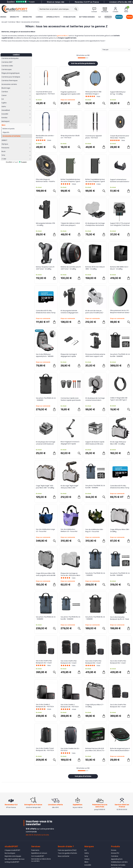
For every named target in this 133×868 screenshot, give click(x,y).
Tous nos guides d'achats (67, 853)
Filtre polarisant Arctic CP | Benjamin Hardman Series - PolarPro (120, 312)
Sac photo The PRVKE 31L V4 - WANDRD (95, 574)
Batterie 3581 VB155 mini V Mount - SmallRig (119, 268)
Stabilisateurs (69, 17)
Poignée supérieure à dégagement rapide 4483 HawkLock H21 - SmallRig (70, 93)
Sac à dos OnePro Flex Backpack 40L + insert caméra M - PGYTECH (44, 662)
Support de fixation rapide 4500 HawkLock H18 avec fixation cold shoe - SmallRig (95, 443)
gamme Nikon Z (63, 36)
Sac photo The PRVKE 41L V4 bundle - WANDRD (120, 355)
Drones (3, 17)
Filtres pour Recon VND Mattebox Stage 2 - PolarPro (93, 93)
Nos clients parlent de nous (15, 859)
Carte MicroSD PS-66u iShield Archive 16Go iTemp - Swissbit (120, 487)
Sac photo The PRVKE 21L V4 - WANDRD (46, 618)
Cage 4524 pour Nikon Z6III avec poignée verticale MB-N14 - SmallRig (46, 574)
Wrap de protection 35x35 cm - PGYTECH (70, 137)
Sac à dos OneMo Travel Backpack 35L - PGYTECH (45, 749)
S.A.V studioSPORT (38, 856)
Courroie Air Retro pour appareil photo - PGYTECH (45, 93)
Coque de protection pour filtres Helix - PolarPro (120, 137)
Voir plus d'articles (83, 776)
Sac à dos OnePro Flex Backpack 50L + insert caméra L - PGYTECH (118, 662)
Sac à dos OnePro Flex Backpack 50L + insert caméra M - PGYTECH (93, 662)
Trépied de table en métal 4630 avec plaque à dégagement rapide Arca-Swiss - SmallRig (71, 224)
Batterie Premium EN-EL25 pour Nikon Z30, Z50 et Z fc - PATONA (95, 749)
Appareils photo (53, 17)
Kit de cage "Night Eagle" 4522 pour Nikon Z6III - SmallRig (70, 487)
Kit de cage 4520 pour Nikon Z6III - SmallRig (118, 443)
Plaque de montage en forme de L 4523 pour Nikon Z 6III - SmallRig (70, 574)
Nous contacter (64, 856)
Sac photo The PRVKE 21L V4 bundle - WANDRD (120, 574)
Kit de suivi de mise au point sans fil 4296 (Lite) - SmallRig (95, 312)
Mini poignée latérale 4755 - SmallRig (45, 224)
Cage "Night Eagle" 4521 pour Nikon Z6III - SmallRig (45, 487)
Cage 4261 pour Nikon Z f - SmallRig (95, 706)
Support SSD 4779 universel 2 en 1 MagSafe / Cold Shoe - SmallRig (120, 224)
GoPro (87, 853)
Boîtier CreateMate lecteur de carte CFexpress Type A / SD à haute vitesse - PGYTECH (70, 180)
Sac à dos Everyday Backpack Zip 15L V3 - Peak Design (120, 618)
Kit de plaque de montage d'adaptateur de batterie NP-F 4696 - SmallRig (95, 224)
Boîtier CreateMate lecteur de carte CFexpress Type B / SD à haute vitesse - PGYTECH (95, 180)
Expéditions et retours (39, 853)
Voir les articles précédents (83, 64)
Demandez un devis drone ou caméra (41, 860)
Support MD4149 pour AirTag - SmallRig (118, 93)
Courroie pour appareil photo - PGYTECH (94, 137)
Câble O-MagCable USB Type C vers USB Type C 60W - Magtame (119, 399)
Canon (87, 859)
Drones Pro (27, 17)
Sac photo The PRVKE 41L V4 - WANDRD (46, 399)
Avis (98, 96)
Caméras (39, 17)
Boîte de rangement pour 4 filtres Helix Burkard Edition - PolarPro (120, 749)
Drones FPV (14, 17)
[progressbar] (83, 58)
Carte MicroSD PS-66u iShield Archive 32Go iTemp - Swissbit (46, 312)
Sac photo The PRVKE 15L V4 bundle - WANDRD (70, 618)
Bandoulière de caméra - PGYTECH (45, 137)
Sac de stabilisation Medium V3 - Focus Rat (69, 530)
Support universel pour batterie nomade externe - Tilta (120, 180)
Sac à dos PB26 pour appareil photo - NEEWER (45, 355)
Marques (108, 17)
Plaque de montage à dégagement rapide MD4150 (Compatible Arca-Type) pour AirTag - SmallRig (71, 355)
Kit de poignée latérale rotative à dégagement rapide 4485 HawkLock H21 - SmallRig (71, 312)
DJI (100, 17)
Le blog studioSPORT (12, 862)
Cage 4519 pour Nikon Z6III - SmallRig (120, 530)
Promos (130, 17)
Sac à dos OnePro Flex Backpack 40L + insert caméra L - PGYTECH (69, 662)
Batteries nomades (87, 17)
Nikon (86, 862)
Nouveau (119, 17)
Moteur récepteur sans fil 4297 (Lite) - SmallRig (45, 268)
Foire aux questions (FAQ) (67, 850)
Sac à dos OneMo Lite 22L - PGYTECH (70, 749)
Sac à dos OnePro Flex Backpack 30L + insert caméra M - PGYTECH (118, 706)
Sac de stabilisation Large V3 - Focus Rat (45, 530)
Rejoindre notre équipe (13, 856)
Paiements (35, 850)
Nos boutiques (10, 853)
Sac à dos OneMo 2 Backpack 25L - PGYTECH (45, 706)
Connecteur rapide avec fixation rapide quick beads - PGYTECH (71, 399)
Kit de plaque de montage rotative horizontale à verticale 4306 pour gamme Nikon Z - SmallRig (95, 399)
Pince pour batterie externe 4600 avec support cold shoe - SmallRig (95, 355)
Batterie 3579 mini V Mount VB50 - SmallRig (95, 268)
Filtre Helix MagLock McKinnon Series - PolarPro (45, 180)
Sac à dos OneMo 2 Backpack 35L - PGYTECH (70, 706)
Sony (86, 856)
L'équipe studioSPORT (12, 850)
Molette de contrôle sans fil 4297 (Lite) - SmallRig (71, 268)
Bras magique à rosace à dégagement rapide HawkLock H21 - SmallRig (70, 443)
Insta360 (88, 865)
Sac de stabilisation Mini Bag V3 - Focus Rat (94, 530)
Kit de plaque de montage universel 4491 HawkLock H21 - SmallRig (46, 443)
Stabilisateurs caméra (119, 862)
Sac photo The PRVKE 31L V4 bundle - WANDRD (95, 487)
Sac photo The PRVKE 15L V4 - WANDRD (95, 618)
